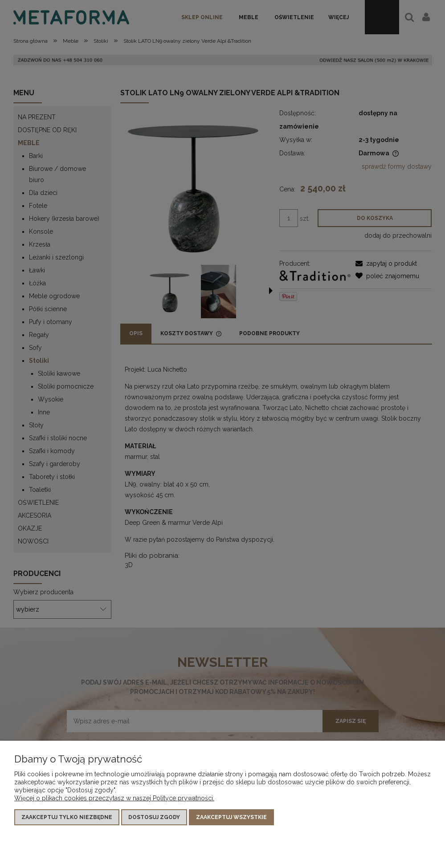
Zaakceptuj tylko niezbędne (67, 817)
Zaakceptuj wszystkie (231, 817)
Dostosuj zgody (154, 817)
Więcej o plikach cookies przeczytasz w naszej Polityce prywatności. (114, 798)
